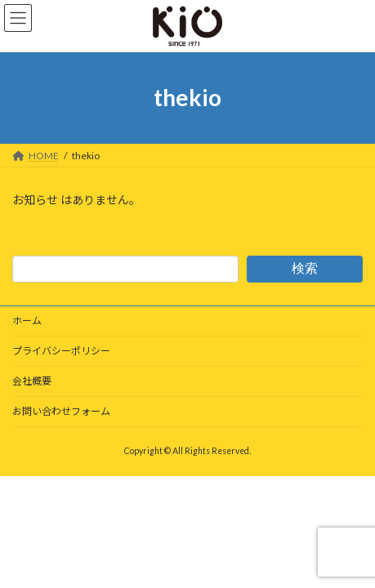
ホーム (27, 321)
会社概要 (32, 381)
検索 (305, 268)
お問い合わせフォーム (61, 411)
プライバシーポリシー (61, 351)
